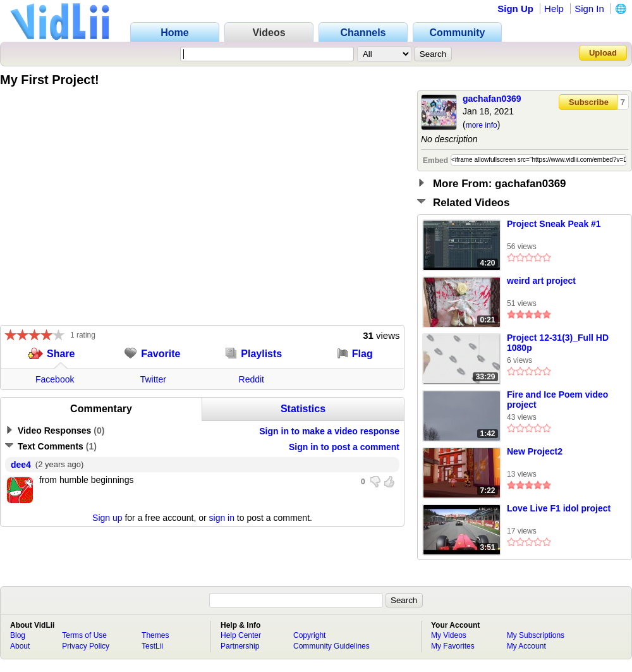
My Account (526, 646)
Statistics (303, 409)
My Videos (449, 635)
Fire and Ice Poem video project (557, 400)
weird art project (541, 281)
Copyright (309, 635)
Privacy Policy (86, 646)
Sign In (589, 9)
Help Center (241, 635)
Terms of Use (84, 635)
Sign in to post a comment (344, 447)
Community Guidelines (331, 646)
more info (482, 125)
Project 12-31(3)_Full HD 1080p (558, 343)
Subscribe (589, 102)
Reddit (252, 379)
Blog (18, 635)
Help (554, 9)
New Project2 (535, 451)
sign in (222, 518)
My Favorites (453, 646)
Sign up (107, 518)
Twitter (153, 379)
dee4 (21, 465)
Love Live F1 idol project (559, 508)
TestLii (152, 646)
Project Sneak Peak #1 (554, 224)
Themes (155, 635)
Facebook (55, 379)
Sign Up (515, 9)
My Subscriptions (536, 635)
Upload (603, 53)
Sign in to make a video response (329, 431)
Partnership (240, 646)
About (20, 646)
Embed (435, 161)
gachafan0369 (492, 99)
